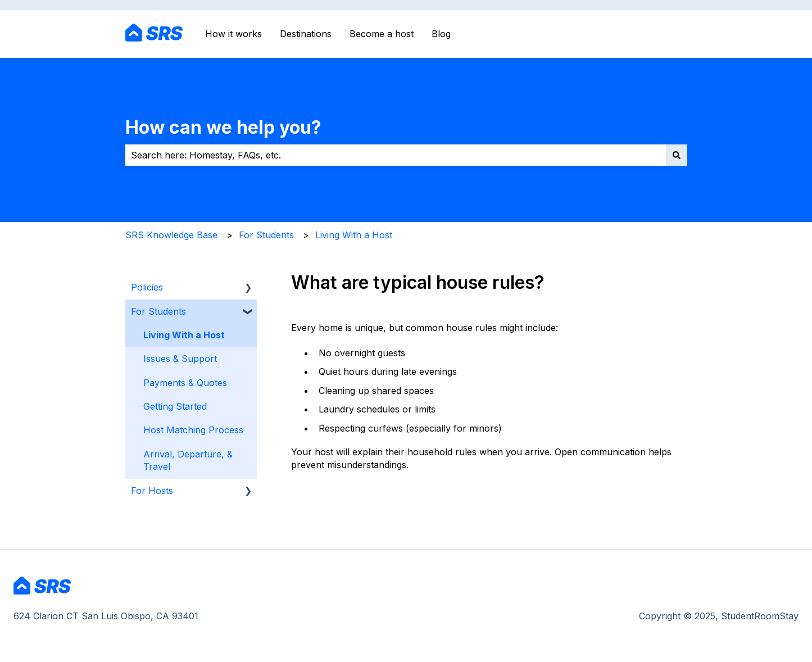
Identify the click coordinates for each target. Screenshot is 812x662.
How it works (233, 34)
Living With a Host (354, 235)
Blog (441, 34)
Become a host (382, 34)
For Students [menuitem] (158, 311)
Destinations (306, 34)
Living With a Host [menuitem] (184, 335)
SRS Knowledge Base (171, 235)
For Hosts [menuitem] (152, 491)
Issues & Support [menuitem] (180, 359)
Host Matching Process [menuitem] (193, 430)
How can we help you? (223, 127)
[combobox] (396, 155)
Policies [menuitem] (147, 287)
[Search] (677, 155)
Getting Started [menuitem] (175, 406)
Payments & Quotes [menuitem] (185, 383)
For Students (266, 235)
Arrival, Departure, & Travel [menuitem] (188, 460)
